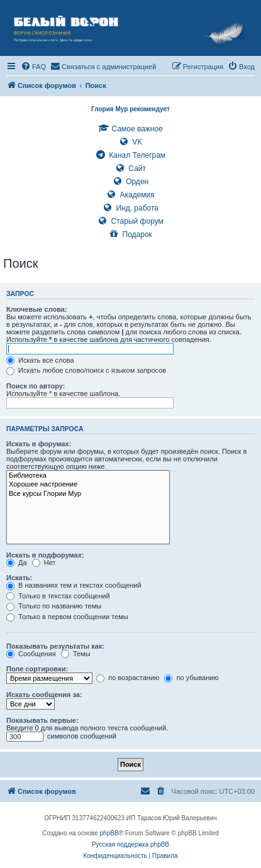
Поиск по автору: (36, 386)
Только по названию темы (54, 606)
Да (17, 563)
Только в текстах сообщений (58, 596)
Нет (44, 563)
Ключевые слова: (37, 309)
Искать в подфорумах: (45, 555)
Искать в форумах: (39, 444)
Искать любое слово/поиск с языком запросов (86, 370)
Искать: (19, 578)
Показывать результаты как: (55, 646)
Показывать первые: (42, 720)
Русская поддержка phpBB (130, 844)
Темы (76, 654)
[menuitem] (33, 67)
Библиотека (88, 476)
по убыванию (191, 678)
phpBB (109, 833)
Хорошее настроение (88, 485)
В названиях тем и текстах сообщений (74, 585)
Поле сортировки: (37, 669)
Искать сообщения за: (44, 695)
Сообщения (31, 654)
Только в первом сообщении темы (67, 617)
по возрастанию (128, 678)
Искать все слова (40, 360)
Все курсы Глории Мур (88, 494)
